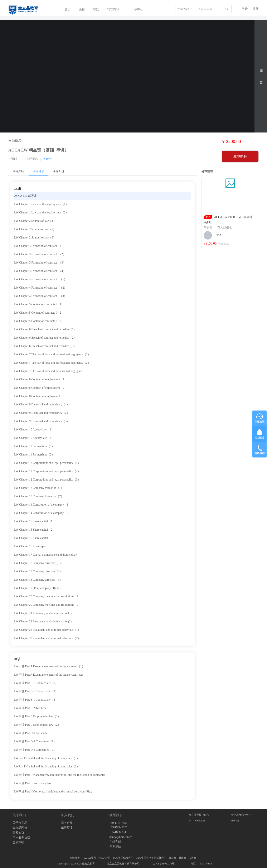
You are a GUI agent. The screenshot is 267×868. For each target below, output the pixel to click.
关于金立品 (20, 823)
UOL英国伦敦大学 (123, 858)
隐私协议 (18, 833)
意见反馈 (115, 847)
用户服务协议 (21, 838)
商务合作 (67, 823)
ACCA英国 (90, 858)
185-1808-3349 (118, 832)
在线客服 (115, 842)
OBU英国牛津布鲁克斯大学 (151, 858)
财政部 (182, 858)
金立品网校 (20, 828)
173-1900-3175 (118, 827)
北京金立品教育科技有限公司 (123, 864)
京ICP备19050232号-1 (165, 864)
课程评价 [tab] (58, 171)
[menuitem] (68, 9)
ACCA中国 (104, 858)
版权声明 (18, 843)
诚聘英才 (67, 828)
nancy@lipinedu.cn (121, 837)
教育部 (172, 858)
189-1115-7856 (118, 823)
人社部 (192, 858)
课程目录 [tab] (38, 171)
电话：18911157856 (201, 864)
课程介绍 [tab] (18, 171)
